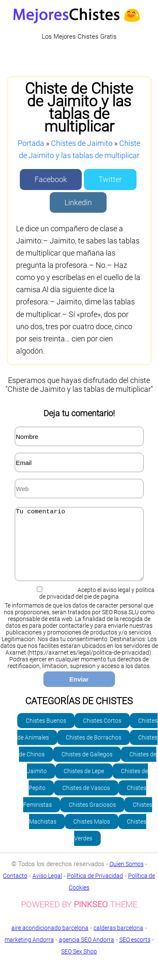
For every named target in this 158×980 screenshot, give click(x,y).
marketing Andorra (29, 952)
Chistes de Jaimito (82, 143)
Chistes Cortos (102, 733)
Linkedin (78, 202)
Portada (31, 143)
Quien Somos (127, 877)
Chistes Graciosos (92, 817)
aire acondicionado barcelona (50, 940)
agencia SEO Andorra (87, 952)
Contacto (15, 888)
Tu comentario (79, 550)
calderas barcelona (118, 940)
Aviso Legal (47, 888)
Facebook (51, 179)
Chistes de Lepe (84, 784)
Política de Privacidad (95, 888)
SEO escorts (135, 952)
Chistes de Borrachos (94, 750)
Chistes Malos (92, 834)
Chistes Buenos (46, 733)
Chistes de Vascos (86, 800)
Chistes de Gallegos (87, 767)
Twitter (110, 179)
